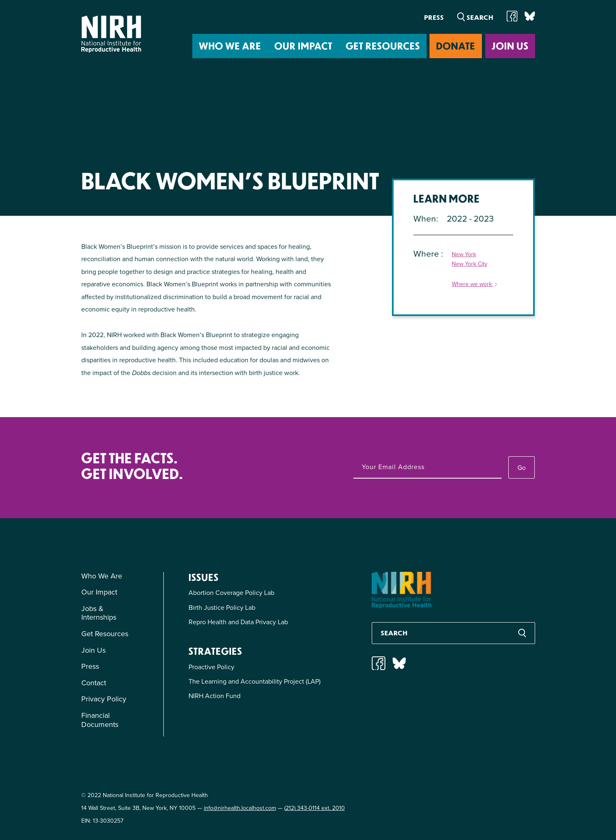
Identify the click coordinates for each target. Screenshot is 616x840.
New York (464, 255)
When (425, 218)
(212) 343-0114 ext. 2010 (315, 808)
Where (427, 254)
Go (522, 468)
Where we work (475, 284)
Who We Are (230, 46)
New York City (470, 264)
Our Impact (303, 46)
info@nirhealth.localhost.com (240, 808)
